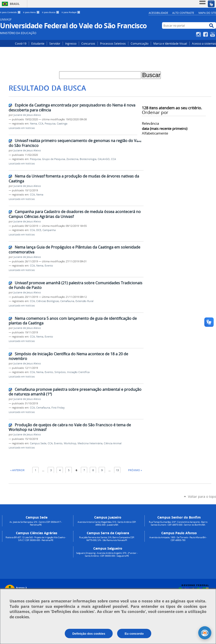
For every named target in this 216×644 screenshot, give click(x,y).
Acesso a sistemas (204, 43)
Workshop (70, 443)
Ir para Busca (51, 12)
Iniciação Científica (78, 372)
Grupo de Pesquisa (54, 159)
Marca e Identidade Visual (170, 43)
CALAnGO (104, 159)
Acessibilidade (158, 13)
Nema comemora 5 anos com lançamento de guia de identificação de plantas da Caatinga (73, 321)
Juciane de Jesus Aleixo (27, 115)
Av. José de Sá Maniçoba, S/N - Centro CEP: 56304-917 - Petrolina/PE (36, 523)
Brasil (15, 4)
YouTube (213, 34)
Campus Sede (38, 443)
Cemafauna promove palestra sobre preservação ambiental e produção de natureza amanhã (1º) (75, 392)
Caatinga (62, 124)
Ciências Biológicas (48, 301)
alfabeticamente (155, 133)
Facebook (206, 34)
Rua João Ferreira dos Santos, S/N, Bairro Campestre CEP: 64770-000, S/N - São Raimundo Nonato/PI (107, 539)
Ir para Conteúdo (11, 12)
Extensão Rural (85, 301)
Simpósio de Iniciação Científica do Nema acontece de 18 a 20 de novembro (68, 356)
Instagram (199, 34)
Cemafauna (67, 301)
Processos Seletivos (113, 43)
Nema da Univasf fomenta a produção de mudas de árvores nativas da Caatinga (74, 179)
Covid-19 (21, 43)
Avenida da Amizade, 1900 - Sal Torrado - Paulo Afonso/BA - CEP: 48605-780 (178, 539)
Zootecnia (72, 159)
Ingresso (71, 43)
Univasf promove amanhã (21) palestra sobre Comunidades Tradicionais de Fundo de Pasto (76, 285)
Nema (33, 124)
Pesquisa (50, 124)
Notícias (30, 128)
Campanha (49, 230)
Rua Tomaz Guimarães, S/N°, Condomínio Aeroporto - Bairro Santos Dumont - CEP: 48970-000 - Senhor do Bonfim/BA (178, 523)
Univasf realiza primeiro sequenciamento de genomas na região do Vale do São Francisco (75, 143)
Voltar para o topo (202, 496)
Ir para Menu (32, 12)
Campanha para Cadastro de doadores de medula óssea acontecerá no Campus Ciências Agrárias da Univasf (75, 214)
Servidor (55, 43)
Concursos (88, 43)
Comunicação (140, 43)
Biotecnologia (88, 159)
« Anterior (17, 470)
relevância (150, 123)
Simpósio (60, 372)
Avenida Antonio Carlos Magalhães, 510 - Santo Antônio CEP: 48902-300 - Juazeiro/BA (107, 523)
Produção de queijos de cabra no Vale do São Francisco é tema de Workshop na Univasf (70, 427)
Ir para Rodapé (71, 12)
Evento (49, 266)
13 (117, 470)
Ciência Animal (113, 443)
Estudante (38, 43)
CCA (41, 124)
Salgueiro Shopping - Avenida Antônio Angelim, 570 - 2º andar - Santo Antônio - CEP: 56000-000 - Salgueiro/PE (107, 555)
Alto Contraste (183, 13)
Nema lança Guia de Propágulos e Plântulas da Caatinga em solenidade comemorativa (74, 250)
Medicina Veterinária (90, 443)
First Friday (58, 408)
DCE (39, 230)
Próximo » (135, 470)
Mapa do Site (207, 13)
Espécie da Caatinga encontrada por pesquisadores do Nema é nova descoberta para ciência (72, 108)
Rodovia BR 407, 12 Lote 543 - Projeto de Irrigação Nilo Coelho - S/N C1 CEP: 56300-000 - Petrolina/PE (36, 539)
